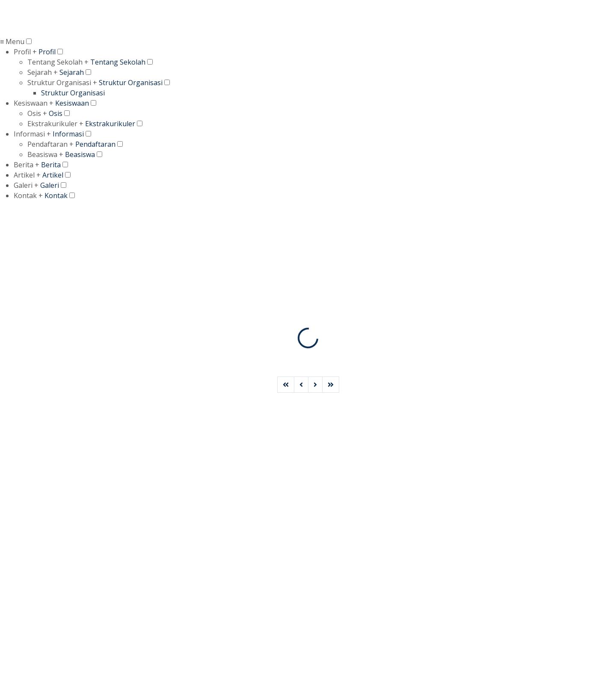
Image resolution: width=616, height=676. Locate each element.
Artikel (53, 175)
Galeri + (26, 185)
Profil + (25, 52)
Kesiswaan (72, 103)
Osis (56, 113)
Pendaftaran (95, 144)
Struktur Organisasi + (62, 83)
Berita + (27, 165)
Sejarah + (43, 72)
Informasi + (32, 134)
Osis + (37, 113)
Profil (47, 52)
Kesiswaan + (34, 103)
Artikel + (27, 175)
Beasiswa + (45, 154)
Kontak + (28, 196)
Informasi (68, 134)
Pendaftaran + (50, 144)
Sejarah (72, 72)
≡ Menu (12, 42)
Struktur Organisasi (131, 83)
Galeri (50, 185)
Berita (51, 165)
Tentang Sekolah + (58, 62)
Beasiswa (80, 154)
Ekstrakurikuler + (55, 124)
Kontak (56, 196)
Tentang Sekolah (118, 62)
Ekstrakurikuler (110, 124)
